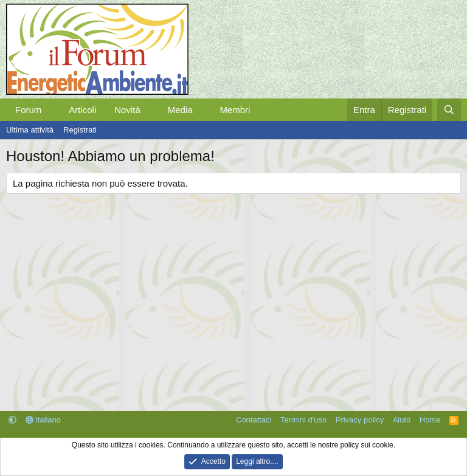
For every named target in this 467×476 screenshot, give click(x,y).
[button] (51, 110)
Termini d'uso (303, 420)
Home (430, 420)
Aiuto (402, 420)
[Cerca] (449, 110)
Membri (235, 110)
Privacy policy (360, 420)
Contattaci (254, 420)
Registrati (80, 130)
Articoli (82, 110)
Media (180, 110)
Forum (28, 110)
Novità (127, 110)
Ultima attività (30, 130)
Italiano (43, 420)
